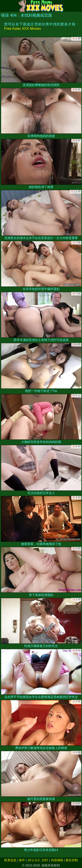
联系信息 (10, 860)
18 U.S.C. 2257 (38, 860)
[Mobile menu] (4, 6)
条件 (22, 860)
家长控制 (72, 860)
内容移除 (57, 860)
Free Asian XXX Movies (23, 29)
